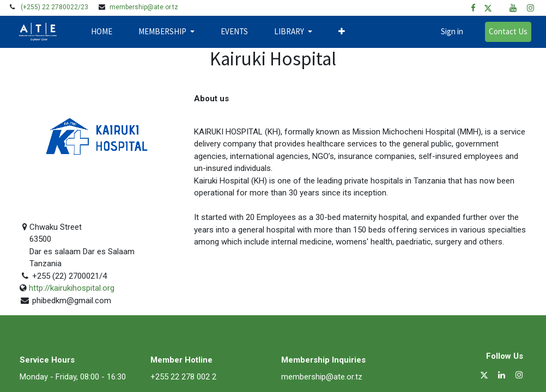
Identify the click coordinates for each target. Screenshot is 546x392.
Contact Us (503, 31)
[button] (347, 32)
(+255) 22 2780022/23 (54, 7)
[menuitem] (107, 32)
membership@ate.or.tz (144, 7)
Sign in (447, 31)
